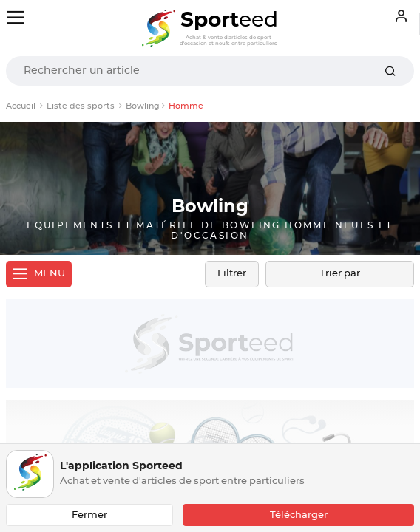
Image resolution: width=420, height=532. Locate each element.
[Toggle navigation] (15, 17)
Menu (39, 274)
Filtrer (232, 274)
